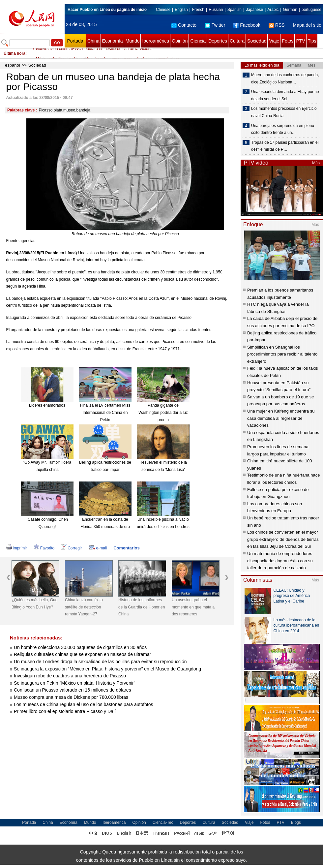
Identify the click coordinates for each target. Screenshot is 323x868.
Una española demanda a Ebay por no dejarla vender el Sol (285, 95)
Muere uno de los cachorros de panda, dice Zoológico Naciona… (285, 78)
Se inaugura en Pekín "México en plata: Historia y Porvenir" (75, 683)
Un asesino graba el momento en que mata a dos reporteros (193, 607)
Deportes (218, 41)
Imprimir (17, 548)
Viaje (274, 41)
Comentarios (126, 548)
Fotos (288, 41)
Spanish (235, 10)
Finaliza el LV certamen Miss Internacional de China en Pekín (105, 412)
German (290, 10)
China (93, 41)
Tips (312, 41)
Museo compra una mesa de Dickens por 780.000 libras (71, 697)
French (198, 10)
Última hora (15, 53)
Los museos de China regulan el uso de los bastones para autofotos (84, 704)
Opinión (180, 41)
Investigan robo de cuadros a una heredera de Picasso (70, 676)
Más (316, 163)
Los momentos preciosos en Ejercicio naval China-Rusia (284, 112)
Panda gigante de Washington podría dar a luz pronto (163, 412)
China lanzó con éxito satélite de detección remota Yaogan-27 (84, 607)
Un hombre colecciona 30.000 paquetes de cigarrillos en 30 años (80, 647)
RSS (277, 25)
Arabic (273, 10)
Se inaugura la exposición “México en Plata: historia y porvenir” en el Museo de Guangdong (107, 669)
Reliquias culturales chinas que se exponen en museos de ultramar (82, 654)
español (13, 65)
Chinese (163, 10)
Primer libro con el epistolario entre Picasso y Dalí (65, 711)
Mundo (133, 41)
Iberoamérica (156, 41)
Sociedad (257, 41)
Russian (216, 10)
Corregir (71, 548)
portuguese (311, 10)
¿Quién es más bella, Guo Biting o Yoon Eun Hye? (34, 604)
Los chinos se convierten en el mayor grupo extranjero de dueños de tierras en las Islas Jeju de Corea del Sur (283, 539)
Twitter (215, 25)
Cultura (237, 41)
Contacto (184, 25)
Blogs (296, 822)
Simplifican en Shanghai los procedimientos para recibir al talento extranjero (282, 354)
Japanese (254, 10)
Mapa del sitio (307, 25)
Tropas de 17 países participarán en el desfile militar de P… (285, 146)
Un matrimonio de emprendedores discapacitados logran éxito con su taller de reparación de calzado (280, 561)
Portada (75, 41)
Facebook (247, 25)
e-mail (98, 548)
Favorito (44, 548)
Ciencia (198, 41)
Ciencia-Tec (163, 822)
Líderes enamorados (47, 405)
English (181, 10)
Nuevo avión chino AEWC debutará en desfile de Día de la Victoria (94, 53)
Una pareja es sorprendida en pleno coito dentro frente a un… (283, 129)
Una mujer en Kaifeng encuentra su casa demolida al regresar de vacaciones (281, 418)
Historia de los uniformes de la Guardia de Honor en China (142, 607)
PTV (300, 41)
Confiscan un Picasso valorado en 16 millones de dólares (73, 690)
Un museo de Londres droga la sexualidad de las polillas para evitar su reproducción (100, 662)
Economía (113, 41)
